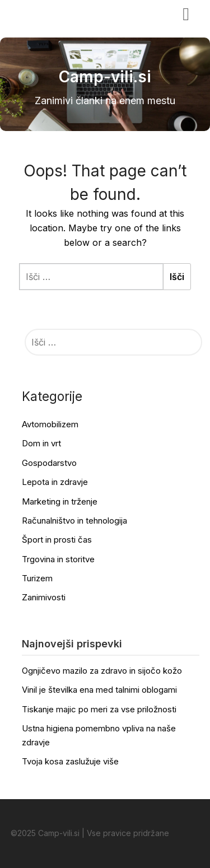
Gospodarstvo (49, 463)
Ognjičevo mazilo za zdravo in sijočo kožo (102, 671)
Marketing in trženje (60, 501)
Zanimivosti (44, 597)
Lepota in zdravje (55, 482)
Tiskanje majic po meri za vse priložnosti (99, 709)
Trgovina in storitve (58, 559)
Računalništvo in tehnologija (74, 521)
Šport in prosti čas (57, 540)
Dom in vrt (41, 443)
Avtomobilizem (50, 424)
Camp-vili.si (45, 13)
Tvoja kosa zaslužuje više (70, 761)
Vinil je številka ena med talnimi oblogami (99, 690)
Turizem (37, 578)
